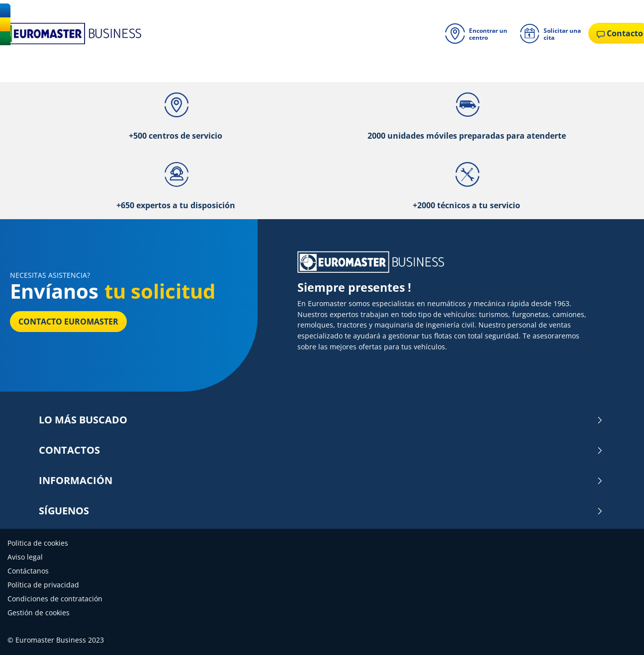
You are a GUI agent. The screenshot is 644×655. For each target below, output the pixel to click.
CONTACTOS (321, 450)
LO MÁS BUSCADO (321, 420)
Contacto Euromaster (68, 322)
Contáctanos (28, 571)
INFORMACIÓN (321, 481)
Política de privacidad (43, 585)
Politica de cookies (38, 543)
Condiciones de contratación (55, 599)
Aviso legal (25, 557)
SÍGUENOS (321, 511)
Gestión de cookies (39, 613)
